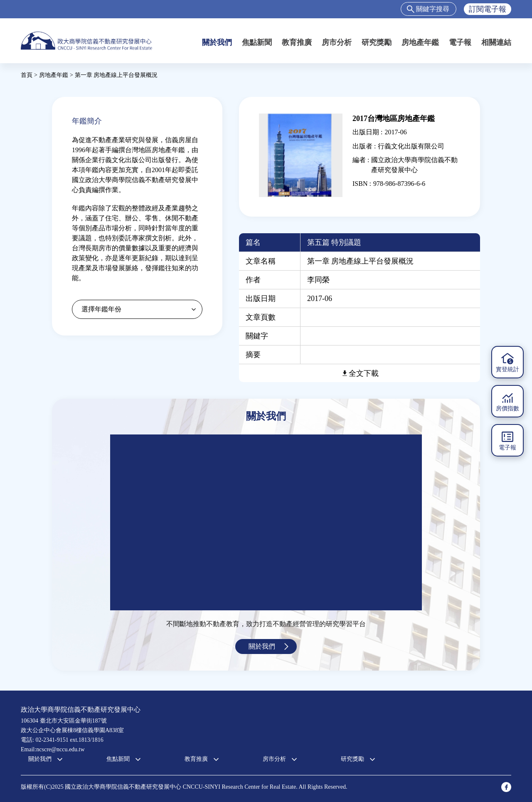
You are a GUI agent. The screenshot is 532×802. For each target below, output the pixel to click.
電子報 (460, 42)
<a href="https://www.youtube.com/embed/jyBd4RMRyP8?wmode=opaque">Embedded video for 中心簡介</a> (266, 522)
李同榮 (318, 280)
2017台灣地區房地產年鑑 (394, 118)
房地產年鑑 (420, 42)
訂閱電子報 (488, 9)
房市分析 (337, 42)
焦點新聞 (257, 42)
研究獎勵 (377, 42)
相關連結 (496, 42)
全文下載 (364, 373)
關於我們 (217, 42)
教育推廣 (297, 42)
